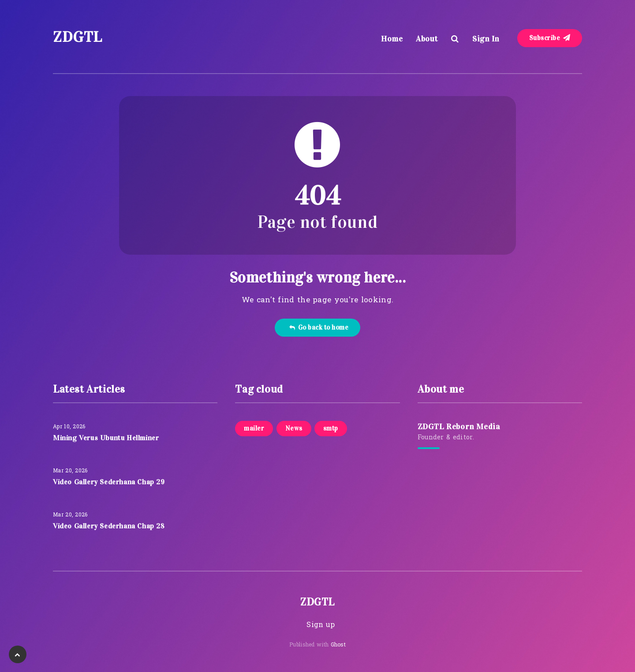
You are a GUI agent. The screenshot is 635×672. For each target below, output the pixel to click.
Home (392, 39)
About (427, 39)
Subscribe (550, 38)
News (294, 428)
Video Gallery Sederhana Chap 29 (109, 482)
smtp (331, 428)
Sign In (486, 39)
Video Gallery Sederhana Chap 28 (109, 526)
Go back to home (319, 327)
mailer (254, 428)
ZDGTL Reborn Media (459, 427)
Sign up (321, 625)
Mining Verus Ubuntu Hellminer (106, 438)
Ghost (338, 645)
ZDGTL (78, 37)
